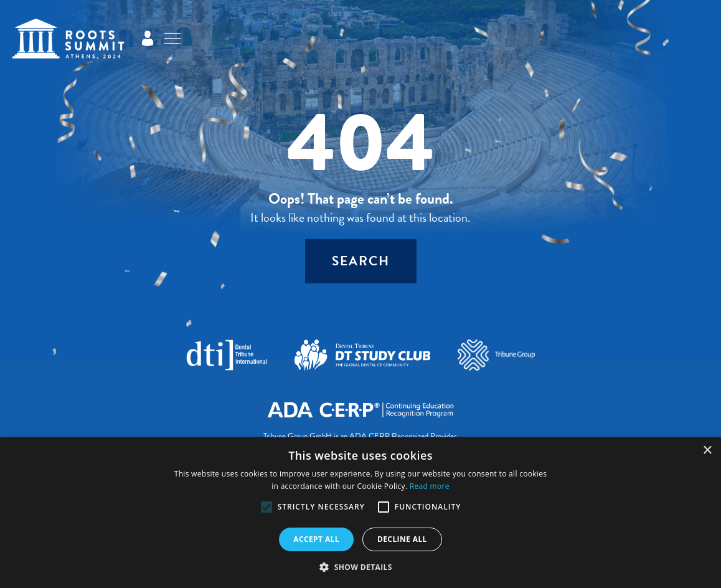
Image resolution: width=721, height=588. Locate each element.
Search (361, 261)
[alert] (360, 513)
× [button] (707, 451)
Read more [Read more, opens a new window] (430, 486)
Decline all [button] (402, 539)
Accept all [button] (316, 539)
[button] (266, 507)
